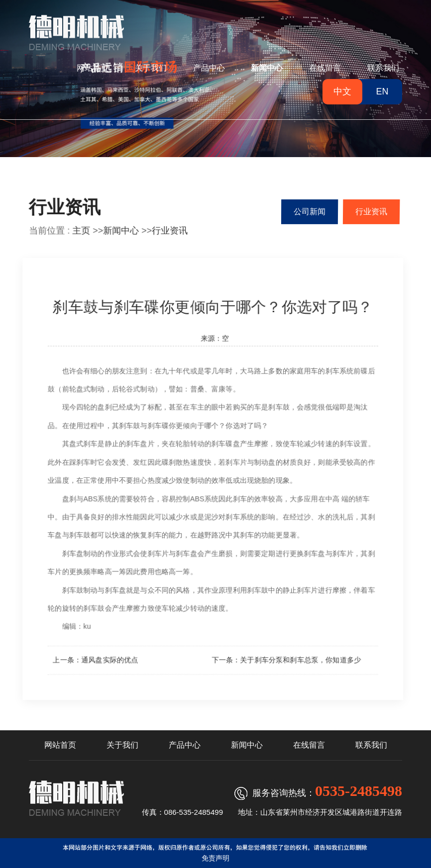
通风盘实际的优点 (108, 662)
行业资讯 (170, 231)
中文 (342, 91)
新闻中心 (121, 231)
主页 (81, 231)
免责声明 (215, 858)
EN (382, 91)
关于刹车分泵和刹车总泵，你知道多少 (300, 662)
